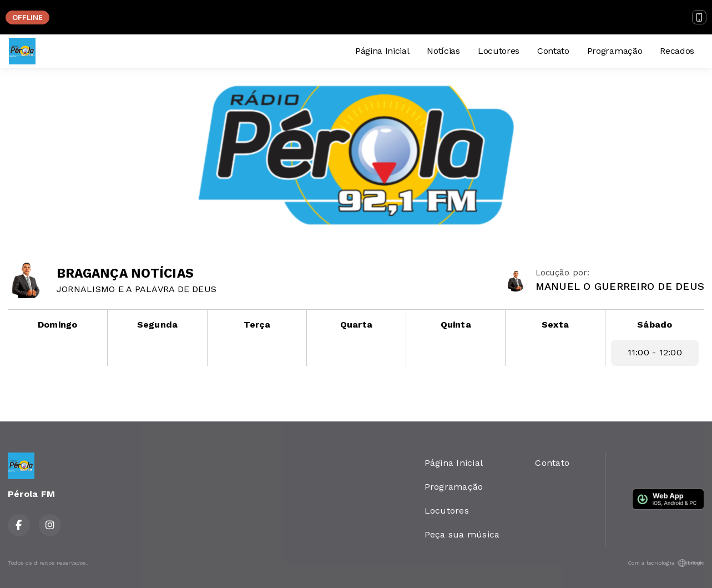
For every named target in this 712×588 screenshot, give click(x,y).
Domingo (58, 325)
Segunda (158, 325)
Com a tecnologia (666, 563)
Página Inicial (382, 51)
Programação (615, 51)
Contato (553, 51)
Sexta (555, 325)
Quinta (456, 325)
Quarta (356, 325)
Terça (257, 325)
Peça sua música (462, 534)
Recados (677, 51)
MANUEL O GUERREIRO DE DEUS (620, 286)
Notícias (443, 51)
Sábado (655, 325)
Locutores (499, 51)
